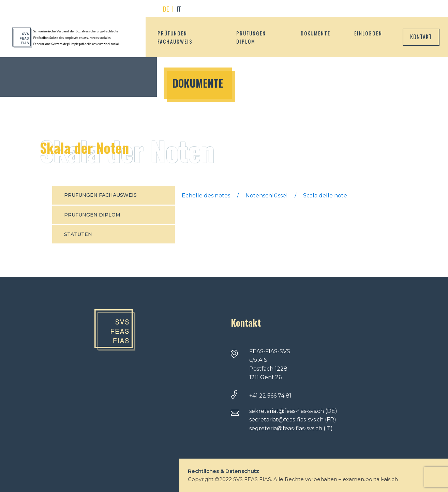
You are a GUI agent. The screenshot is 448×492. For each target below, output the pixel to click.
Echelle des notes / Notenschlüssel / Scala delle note (264, 196)
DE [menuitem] (166, 9)
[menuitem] (166, 9)
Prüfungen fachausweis (175, 37)
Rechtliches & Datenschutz (223, 471)
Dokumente (316, 33)
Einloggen (368, 33)
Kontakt (421, 37)
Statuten (78, 234)
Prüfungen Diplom (251, 37)
